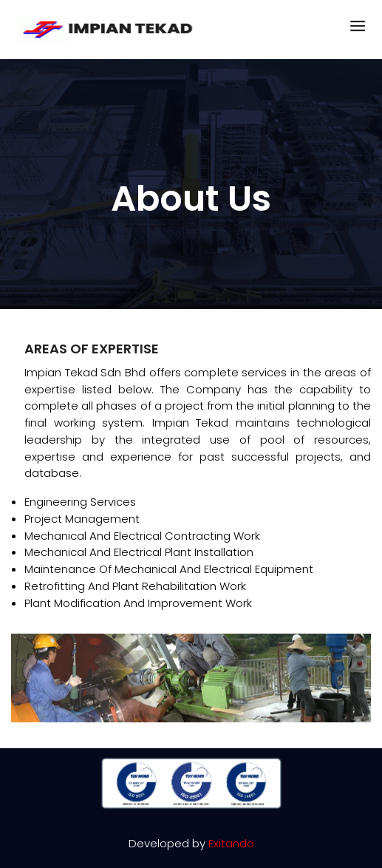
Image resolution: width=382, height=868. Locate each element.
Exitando (231, 843)
